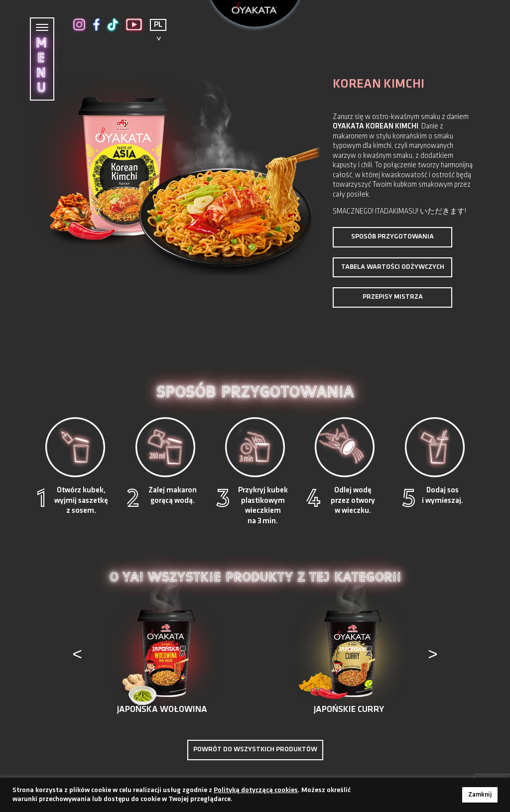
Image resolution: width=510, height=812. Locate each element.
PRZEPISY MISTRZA (393, 297)
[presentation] (78, 657)
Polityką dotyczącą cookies (256, 790)
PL (158, 25)
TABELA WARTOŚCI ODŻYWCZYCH (393, 267)
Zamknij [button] (480, 795)
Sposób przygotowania (392, 237)
